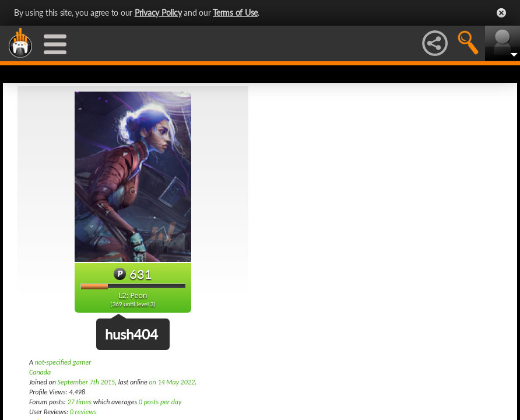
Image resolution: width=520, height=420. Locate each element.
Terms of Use (235, 13)
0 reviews (83, 412)
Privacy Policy (158, 13)
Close (501, 13)
